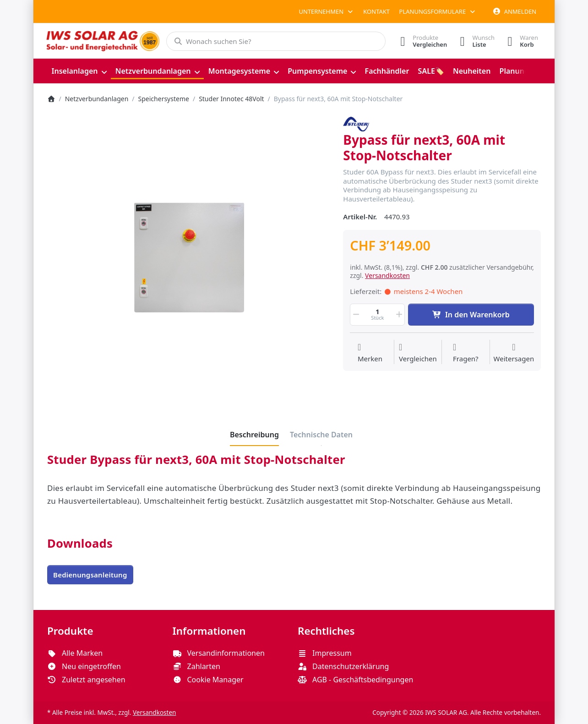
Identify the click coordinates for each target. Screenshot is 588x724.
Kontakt (376, 11)
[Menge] (377, 315)
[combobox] (275, 41)
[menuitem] (79, 71)
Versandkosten (387, 275)
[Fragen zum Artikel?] (466, 353)
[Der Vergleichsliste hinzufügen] (418, 353)
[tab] (254, 435)
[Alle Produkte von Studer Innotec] (356, 123)
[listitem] (188, 258)
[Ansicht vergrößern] (188, 258)
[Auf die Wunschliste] (370, 353)
